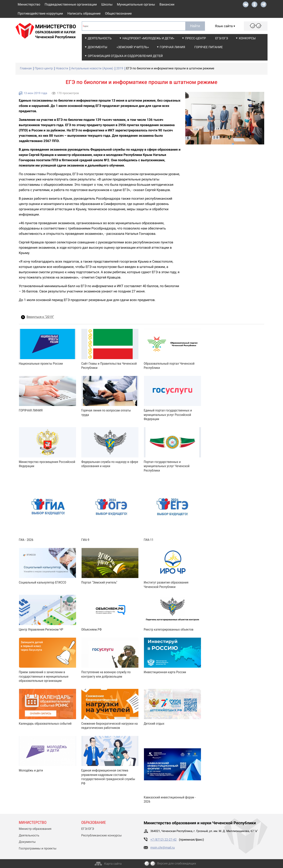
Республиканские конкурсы (102, 836)
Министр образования (35, 829)
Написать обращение (84, 13)
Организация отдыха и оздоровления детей (125, 56)
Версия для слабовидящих (177, 864)
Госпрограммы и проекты (38, 849)
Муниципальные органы (136, 4)
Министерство (29, 4)
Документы (98, 47)
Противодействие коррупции (40, 13)
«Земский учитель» (133, 47)
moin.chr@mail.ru (163, 848)
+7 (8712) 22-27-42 (163, 840)
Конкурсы (247, 38)
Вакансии (167, 4)
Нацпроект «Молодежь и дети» (148, 38)
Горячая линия (173, 47)
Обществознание (118, 13)
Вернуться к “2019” (40, 317)
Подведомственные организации (71, 4)
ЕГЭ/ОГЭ (222, 38)
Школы (107, 4)
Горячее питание (208, 47)
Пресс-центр (195, 38)
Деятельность (100, 38)
